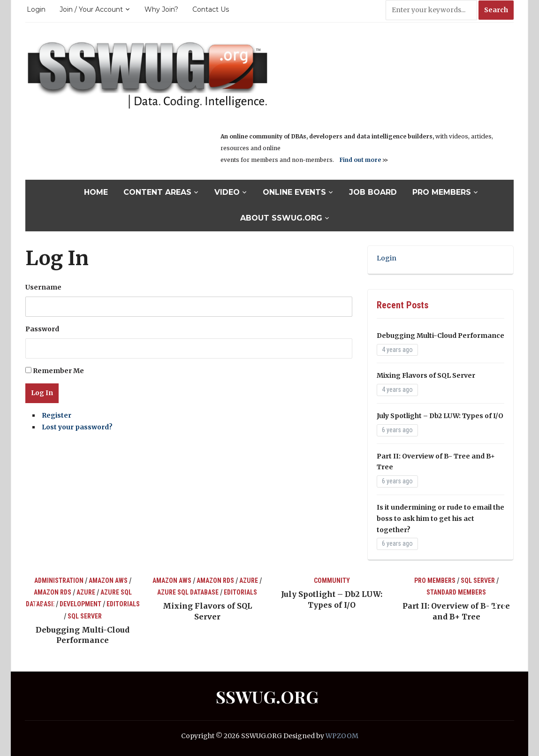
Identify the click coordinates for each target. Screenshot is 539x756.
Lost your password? (77, 427)
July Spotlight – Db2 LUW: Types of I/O (440, 416)
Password (42, 329)
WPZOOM (342, 736)
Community (332, 580)
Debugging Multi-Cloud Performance (440, 336)
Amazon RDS (53, 592)
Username (43, 287)
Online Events (294, 192)
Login (36, 9)
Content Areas (157, 192)
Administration (59, 580)
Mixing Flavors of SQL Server (426, 375)
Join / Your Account (91, 9)
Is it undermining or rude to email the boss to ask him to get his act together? (440, 519)
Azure (86, 592)
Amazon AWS (108, 580)
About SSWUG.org (281, 218)
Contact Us (211, 9)
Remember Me (58, 371)
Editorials (123, 604)
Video (227, 192)
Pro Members (442, 192)
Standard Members (456, 592)
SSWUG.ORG (267, 696)
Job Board (373, 192)
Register (57, 415)
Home (96, 192)
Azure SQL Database (188, 592)
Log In (42, 393)
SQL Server (85, 616)
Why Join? (161, 9)
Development (80, 604)
